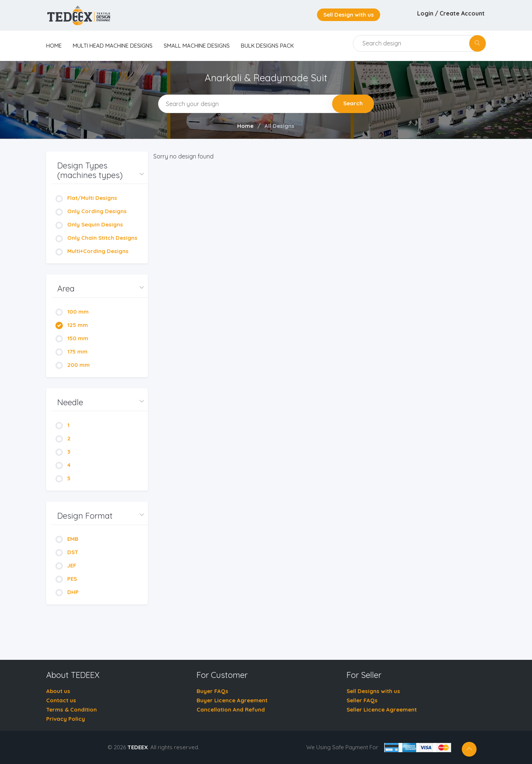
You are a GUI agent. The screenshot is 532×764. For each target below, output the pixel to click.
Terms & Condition (71, 710)
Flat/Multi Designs (86, 198)
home (54, 46)
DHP (67, 592)
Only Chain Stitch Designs (96, 238)
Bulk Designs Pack (267, 46)
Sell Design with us (349, 15)
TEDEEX (138, 747)
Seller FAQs (362, 700)
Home (245, 126)
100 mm (72, 312)
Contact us (61, 700)
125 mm (72, 325)
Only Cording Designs (91, 211)
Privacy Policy (66, 719)
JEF (66, 565)
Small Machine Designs (197, 46)
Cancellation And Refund (231, 710)
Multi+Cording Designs (92, 251)
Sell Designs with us (373, 691)
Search (353, 103)
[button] (100, 171)
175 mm (71, 352)
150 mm (72, 338)
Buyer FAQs (212, 691)
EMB (67, 539)
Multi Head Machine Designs (113, 46)
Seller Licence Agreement (382, 710)
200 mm (73, 365)
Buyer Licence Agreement (232, 700)
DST (67, 552)
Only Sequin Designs (89, 224)
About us (58, 691)
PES (66, 579)
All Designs (279, 126)
